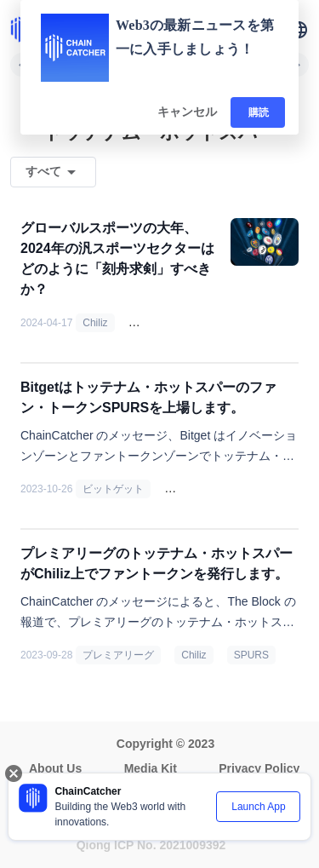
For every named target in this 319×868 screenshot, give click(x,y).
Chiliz (95, 323)
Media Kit (151, 768)
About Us (55, 768)
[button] (299, 30)
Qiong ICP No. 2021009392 (151, 845)
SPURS (251, 655)
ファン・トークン (176, 323)
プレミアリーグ (118, 655)
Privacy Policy (259, 768)
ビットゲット (113, 489)
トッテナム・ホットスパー (232, 489)
